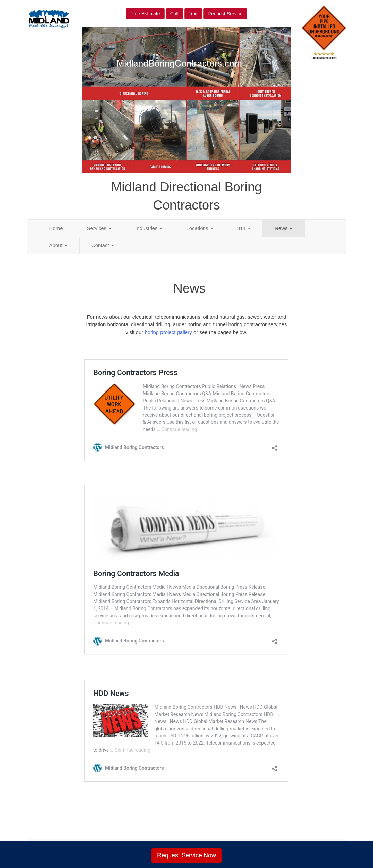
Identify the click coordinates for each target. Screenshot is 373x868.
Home (56, 228)
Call (174, 14)
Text (193, 14)
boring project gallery (168, 332)
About (58, 245)
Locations (200, 228)
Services (99, 228)
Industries (149, 228)
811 (244, 228)
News (284, 228)
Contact (103, 245)
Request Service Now (186, 855)
